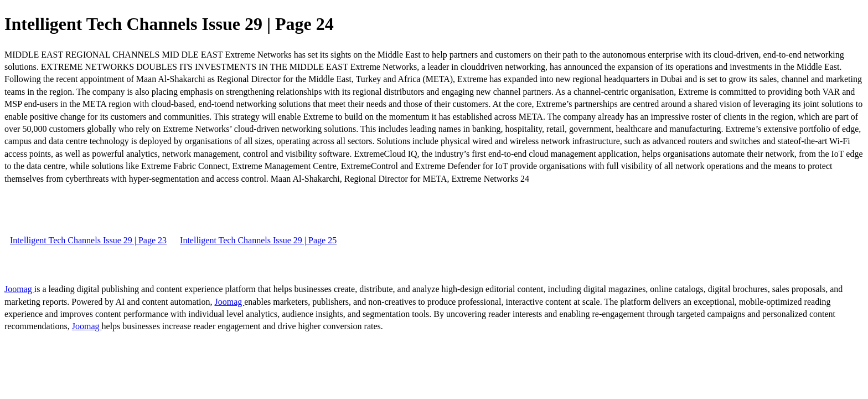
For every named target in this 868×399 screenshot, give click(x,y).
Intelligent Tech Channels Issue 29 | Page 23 (88, 240)
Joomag (19, 289)
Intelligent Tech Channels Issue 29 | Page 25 (258, 240)
